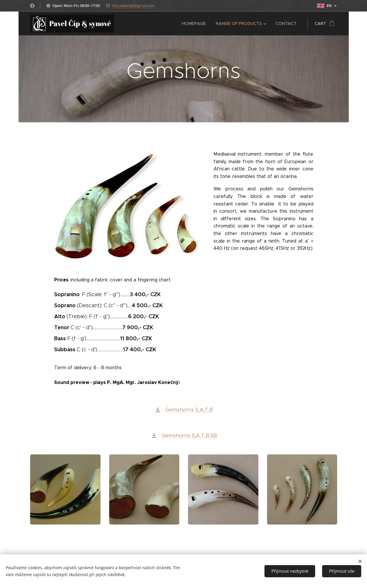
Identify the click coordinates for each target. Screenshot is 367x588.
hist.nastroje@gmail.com (133, 6)
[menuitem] (196, 23)
